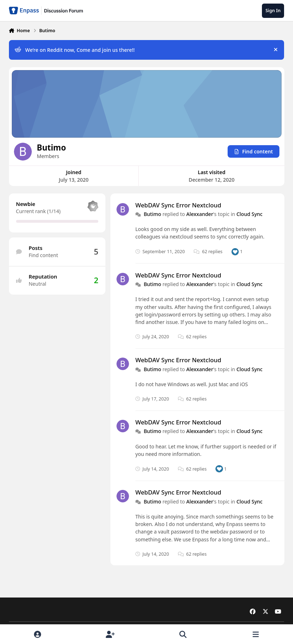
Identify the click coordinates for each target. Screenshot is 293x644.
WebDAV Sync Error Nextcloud (178, 205)
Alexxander (200, 214)
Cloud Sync (249, 214)
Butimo (152, 214)
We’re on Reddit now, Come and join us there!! (75, 50)
